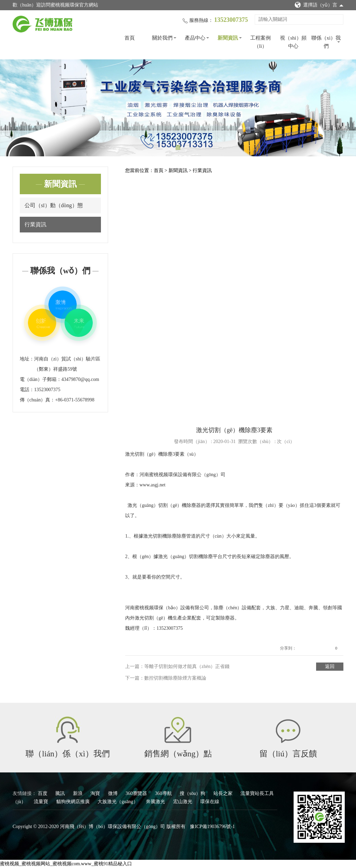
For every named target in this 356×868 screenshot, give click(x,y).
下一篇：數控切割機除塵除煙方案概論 (166, 678)
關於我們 (162, 38)
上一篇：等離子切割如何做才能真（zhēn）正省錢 (177, 666)
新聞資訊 (228, 38)
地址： (27, 359)
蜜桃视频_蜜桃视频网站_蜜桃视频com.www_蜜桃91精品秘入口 (66, 864)
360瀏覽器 (137, 793)
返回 (330, 666)
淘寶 (96, 793)
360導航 (164, 793)
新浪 (78, 793)
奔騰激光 (156, 802)
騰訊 (61, 793)
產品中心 (195, 38)
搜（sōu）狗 (193, 793)
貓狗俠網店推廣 (74, 802)
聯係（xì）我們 (326, 42)
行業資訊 (35, 224)
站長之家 (224, 793)
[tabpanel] (178, 108)
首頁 (130, 38)
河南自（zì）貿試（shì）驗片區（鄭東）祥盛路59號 (67, 364)
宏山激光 (183, 802)
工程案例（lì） (261, 42)
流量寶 (42, 802)
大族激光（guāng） (118, 802)
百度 (43, 793)
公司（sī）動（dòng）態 (54, 205)
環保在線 (210, 802)
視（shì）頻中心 (293, 42)
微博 (114, 793)
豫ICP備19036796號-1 (212, 827)
